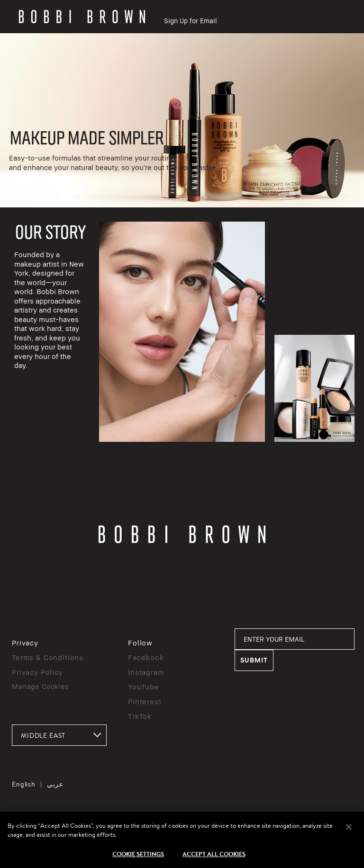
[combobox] (59, 735)
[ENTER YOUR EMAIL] (295, 639)
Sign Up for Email (190, 21)
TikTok (140, 716)
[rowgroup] (182, 120)
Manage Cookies (40, 686)
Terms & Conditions (48, 657)
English (24, 784)
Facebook (146, 657)
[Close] (349, 839)
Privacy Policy (37, 672)
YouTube (144, 687)
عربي (55, 784)
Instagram (146, 672)
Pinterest (145, 701)
